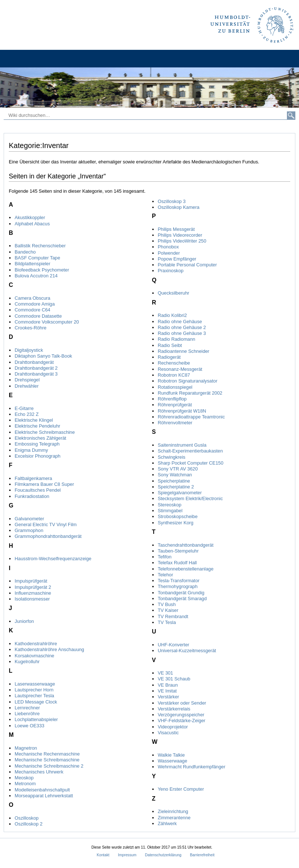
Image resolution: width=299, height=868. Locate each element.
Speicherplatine (174, 481)
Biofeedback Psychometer (42, 270)
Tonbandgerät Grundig (181, 593)
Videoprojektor (173, 727)
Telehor (165, 575)
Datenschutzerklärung (163, 855)
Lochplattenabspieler (36, 719)
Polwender (169, 253)
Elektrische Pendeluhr (37, 426)
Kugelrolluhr (27, 662)
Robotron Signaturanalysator (188, 381)
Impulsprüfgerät (31, 581)
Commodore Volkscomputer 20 (47, 322)
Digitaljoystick (29, 350)
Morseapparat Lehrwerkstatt (44, 796)
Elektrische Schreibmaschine (45, 432)
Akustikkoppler (30, 217)
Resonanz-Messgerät (180, 369)
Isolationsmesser (32, 599)
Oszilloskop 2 (29, 824)
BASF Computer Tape (37, 258)
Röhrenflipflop (172, 399)
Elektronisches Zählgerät (40, 438)
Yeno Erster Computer (181, 789)
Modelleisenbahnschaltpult (42, 790)
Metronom (25, 784)
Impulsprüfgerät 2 (33, 587)
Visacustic (168, 733)
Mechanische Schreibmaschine (47, 760)
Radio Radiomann (176, 339)
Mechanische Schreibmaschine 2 (49, 766)
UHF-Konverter (173, 645)
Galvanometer (29, 519)
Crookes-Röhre (31, 328)
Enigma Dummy (31, 450)
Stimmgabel (170, 511)
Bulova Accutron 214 (36, 276)
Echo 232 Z (27, 414)
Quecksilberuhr (173, 293)
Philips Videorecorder (180, 235)
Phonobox (168, 247)
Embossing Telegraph (37, 444)
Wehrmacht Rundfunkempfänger (192, 767)
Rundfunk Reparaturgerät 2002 (190, 393)
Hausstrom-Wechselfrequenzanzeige (53, 559)
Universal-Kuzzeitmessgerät (187, 651)
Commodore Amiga (35, 304)
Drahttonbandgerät (34, 362)
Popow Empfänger (177, 259)
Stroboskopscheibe (178, 516)
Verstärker (168, 697)
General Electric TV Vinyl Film (46, 525)
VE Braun (168, 685)
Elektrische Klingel (34, 420)
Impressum (127, 855)
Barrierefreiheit (202, 855)
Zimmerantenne (174, 818)
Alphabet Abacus (32, 224)
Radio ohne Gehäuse (180, 322)
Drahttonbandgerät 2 (36, 368)
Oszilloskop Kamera (179, 207)
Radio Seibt (170, 345)
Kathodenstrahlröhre (36, 644)
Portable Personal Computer (187, 265)
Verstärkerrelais (174, 709)
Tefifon (165, 557)
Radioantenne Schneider (184, 351)
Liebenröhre (27, 714)
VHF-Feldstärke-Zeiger (182, 721)
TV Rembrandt (173, 616)
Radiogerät (169, 357)
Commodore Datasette (38, 316)
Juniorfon (24, 621)
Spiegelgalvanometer (180, 493)
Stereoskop (170, 505)
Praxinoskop (171, 271)
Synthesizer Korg (175, 523)
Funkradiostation (32, 496)
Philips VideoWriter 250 (182, 241)
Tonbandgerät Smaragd (182, 599)
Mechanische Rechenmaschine (47, 754)
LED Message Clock (36, 702)
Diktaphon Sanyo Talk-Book (43, 356)
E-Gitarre (24, 408)
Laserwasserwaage (35, 684)
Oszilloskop (27, 818)
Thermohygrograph (178, 586)
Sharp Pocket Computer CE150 (190, 463)
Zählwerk (167, 823)
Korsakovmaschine (34, 656)
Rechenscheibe (174, 363)
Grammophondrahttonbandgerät (48, 536)
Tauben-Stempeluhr (178, 551)
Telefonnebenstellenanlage (186, 569)
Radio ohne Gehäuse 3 (182, 333)
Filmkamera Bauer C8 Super (44, 484)
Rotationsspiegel (175, 387)
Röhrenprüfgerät (175, 405)
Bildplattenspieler (32, 264)
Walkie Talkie (171, 755)
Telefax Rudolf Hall (177, 563)
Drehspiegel (27, 380)
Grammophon (29, 530)
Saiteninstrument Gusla (182, 445)
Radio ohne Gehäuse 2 (182, 327)
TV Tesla (167, 622)
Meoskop (24, 778)
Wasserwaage (173, 761)
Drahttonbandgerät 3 (36, 374)
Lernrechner (27, 708)
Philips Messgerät (176, 229)
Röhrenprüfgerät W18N (182, 411)
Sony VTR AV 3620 (178, 469)
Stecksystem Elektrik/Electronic (190, 498)
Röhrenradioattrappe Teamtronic (191, 417)
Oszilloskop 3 (172, 201)
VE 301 (165, 673)
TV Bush (167, 604)
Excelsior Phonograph (38, 456)
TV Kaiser (168, 610)
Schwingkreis (171, 457)
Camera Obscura (32, 298)
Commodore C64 (32, 310)
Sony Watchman (175, 475)
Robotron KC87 (174, 375)
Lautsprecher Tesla (34, 696)
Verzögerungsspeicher (181, 715)
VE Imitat (167, 691)
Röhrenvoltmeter (175, 423)
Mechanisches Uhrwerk (39, 772)
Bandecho (25, 252)
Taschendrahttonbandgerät (186, 545)
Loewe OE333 (29, 726)
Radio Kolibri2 (172, 315)
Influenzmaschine (33, 593)
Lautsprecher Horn (34, 690)
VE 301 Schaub (174, 679)
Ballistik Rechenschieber (40, 246)
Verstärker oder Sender (182, 703)
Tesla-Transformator (179, 581)
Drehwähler (27, 386)
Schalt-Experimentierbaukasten (190, 451)
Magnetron (26, 748)
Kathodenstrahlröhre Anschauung (49, 649)
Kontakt (103, 855)
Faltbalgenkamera (33, 478)
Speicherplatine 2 (176, 487)
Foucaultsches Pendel (38, 490)
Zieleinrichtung (173, 811)
